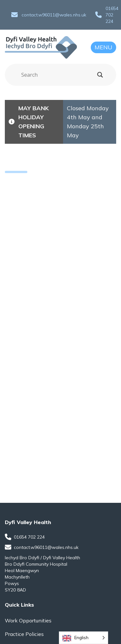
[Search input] (58, 75)
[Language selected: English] (84, 638)
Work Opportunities (28, 620)
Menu (103, 47)
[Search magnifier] (100, 75)
